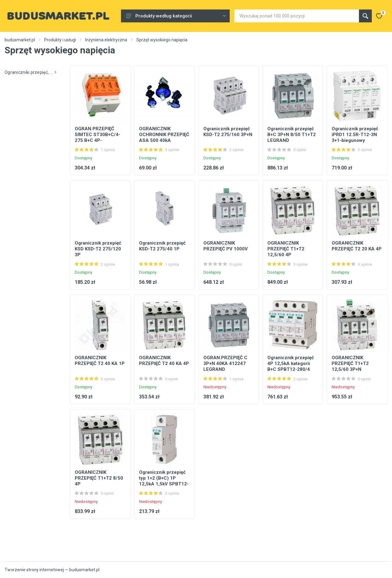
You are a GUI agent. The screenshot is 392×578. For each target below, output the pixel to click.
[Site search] (297, 16)
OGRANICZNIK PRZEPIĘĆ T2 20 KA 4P (357, 246)
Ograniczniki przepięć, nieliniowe (33, 72)
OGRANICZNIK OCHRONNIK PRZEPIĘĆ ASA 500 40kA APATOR (164, 137)
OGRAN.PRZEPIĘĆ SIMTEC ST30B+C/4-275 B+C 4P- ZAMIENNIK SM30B (98, 137)
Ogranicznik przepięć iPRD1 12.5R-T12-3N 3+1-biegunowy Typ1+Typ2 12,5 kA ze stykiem (356, 140)
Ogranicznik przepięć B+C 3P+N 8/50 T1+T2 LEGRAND (292, 135)
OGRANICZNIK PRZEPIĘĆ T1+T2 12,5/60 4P (286, 249)
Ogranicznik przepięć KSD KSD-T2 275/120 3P (98, 249)
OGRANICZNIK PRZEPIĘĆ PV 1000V (226, 246)
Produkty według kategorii (176, 16)
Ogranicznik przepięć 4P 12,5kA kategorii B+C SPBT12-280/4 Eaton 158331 (291, 366)
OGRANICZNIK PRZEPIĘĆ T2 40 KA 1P (100, 361)
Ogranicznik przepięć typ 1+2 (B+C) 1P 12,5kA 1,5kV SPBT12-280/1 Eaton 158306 (164, 481)
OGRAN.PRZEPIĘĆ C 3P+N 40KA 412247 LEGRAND (225, 363)
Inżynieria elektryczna (106, 40)
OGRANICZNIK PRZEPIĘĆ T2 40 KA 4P (164, 361)
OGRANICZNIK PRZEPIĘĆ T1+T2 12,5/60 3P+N (350, 363)
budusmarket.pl (20, 40)
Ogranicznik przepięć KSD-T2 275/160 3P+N (228, 132)
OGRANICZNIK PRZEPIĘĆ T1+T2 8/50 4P (99, 478)
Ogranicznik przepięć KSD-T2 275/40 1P (162, 246)
